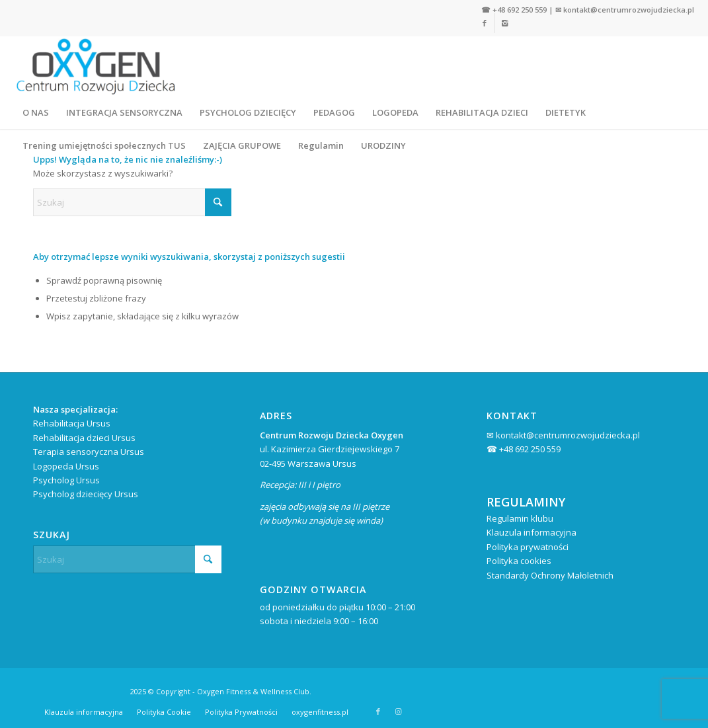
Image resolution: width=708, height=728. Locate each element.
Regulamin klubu (520, 518)
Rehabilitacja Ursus (72, 423)
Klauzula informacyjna (531, 532)
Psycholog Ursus (66, 480)
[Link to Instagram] (398, 711)
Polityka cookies (519, 561)
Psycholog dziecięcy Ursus (86, 494)
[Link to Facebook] (378, 711)
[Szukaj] (132, 202)
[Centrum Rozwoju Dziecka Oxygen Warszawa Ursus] (96, 66)
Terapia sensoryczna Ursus (89, 452)
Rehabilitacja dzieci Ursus (84, 438)
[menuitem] (36, 112)
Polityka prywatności (528, 547)
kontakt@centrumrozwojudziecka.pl (629, 10)
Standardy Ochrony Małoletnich (550, 575)
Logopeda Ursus (66, 466)
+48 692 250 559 (520, 10)
